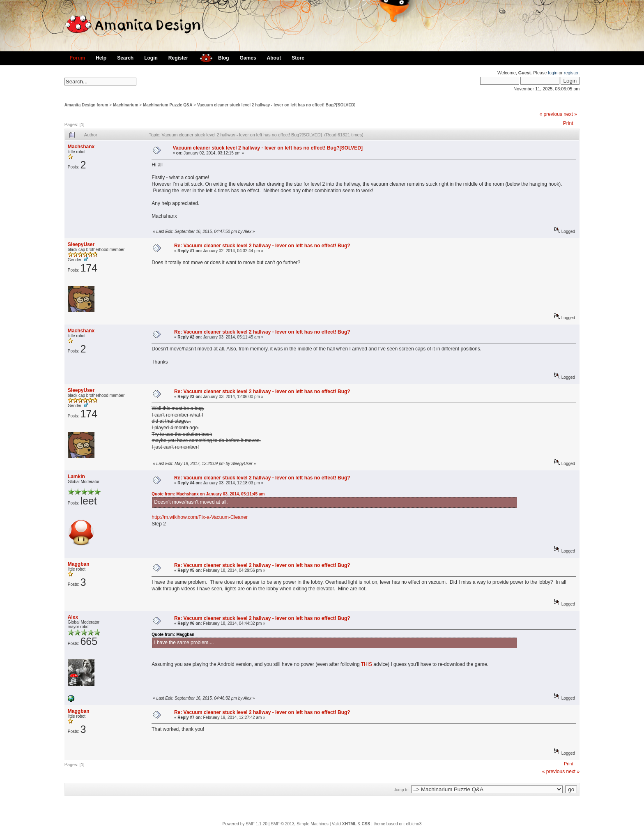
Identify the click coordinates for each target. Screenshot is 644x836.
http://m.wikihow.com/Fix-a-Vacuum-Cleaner (200, 517)
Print (568, 123)
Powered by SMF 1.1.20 (245, 824)
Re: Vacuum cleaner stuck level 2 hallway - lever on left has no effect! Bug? (262, 246)
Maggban (79, 564)
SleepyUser (81, 244)
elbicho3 (414, 824)
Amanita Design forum (86, 105)
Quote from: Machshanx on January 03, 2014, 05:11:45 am (208, 494)
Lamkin (76, 477)
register (571, 73)
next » (570, 114)
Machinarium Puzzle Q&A (168, 105)
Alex (73, 617)
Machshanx (81, 147)
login (553, 73)
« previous (551, 114)
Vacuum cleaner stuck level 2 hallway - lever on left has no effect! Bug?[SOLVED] (276, 105)
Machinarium (126, 105)
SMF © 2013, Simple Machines (300, 824)
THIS (367, 664)
